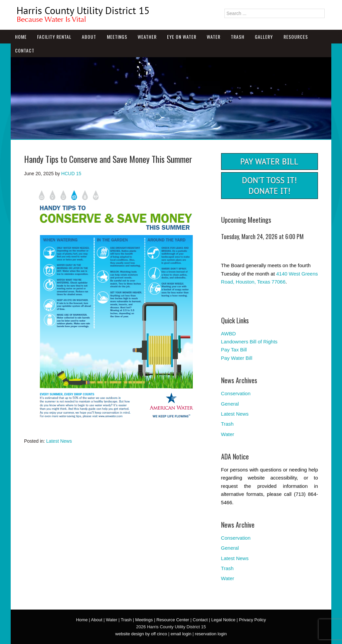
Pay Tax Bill (234, 350)
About (89, 37)
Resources (296, 37)
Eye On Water (182, 37)
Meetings (117, 37)
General (230, 404)
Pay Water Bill (237, 358)
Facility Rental (54, 37)
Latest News (59, 441)
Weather (147, 37)
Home (21, 37)
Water (214, 37)
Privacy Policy (252, 620)
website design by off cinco (141, 634)
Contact (25, 50)
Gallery (264, 37)
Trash (238, 37)
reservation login (211, 634)
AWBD (228, 334)
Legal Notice (223, 620)
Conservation (236, 393)
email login (181, 634)
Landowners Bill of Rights (249, 342)
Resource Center (173, 620)
